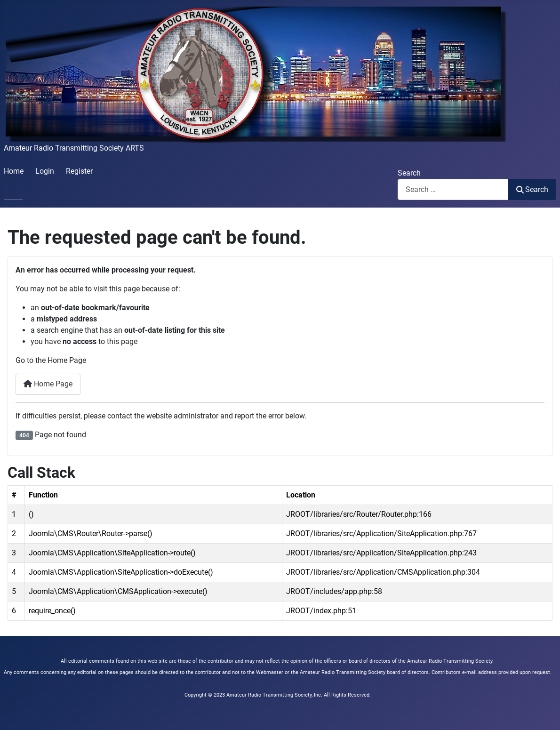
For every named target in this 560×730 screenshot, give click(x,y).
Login (45, 171)
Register (79, 171)
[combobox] (453, 189)
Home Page (48, 384)
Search (409, 173)
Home (14, 171)
